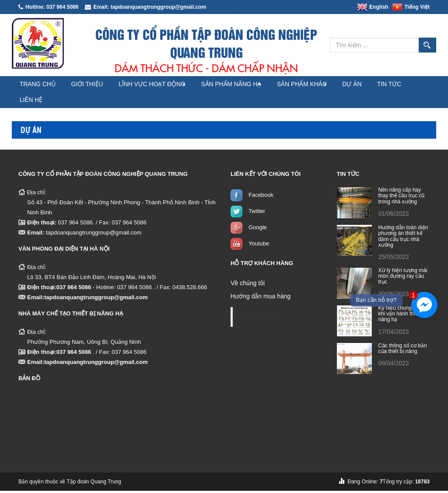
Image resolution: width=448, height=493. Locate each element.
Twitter (257, 213)
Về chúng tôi (248, 285)
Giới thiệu (98, 85)
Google (258, 229)
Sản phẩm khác (329, 85)
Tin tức (35, 102)
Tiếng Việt (411, 7)
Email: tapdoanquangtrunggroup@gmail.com (145, 7)
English (373, 7)
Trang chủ (41, 85)
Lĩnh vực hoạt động (169, 85)
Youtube (259, 246)
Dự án (387, 85)
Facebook (261, 197)
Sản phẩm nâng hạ (253, 85)
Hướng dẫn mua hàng (261, 298)
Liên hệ (82, 102)
